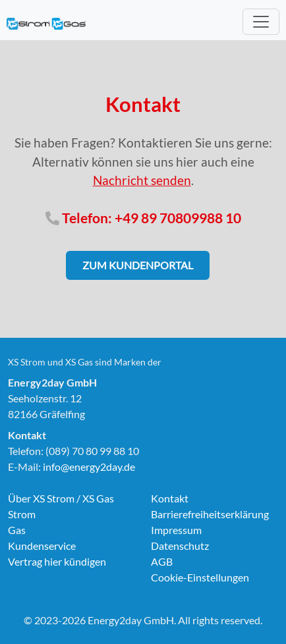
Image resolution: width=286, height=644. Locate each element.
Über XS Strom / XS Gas (61, 498)
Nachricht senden (142, 180)
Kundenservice (42, 546)
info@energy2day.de (89, 467)
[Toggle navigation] (261, 22)
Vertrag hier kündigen (57, 561)
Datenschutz (180, 546)
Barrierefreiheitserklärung (210, 514)
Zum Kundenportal (138, 265)
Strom (22, 514)
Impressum (176, 530)
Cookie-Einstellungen (200, 577)
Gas (17, 530)
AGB (162, 561)
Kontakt (170, 498)
